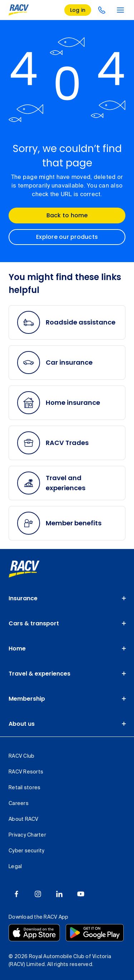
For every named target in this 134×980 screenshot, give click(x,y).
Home (17, 648)
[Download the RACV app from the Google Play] (95, 933)
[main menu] (120, 10)
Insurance (23, 598)
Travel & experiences (39, 674)
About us (22, 724)
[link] (24, 569)
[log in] (78, 10)
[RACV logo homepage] (19, 10)
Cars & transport (34, 623)
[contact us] (102, 10)
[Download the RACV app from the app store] (34, 933)
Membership (27, 699)
